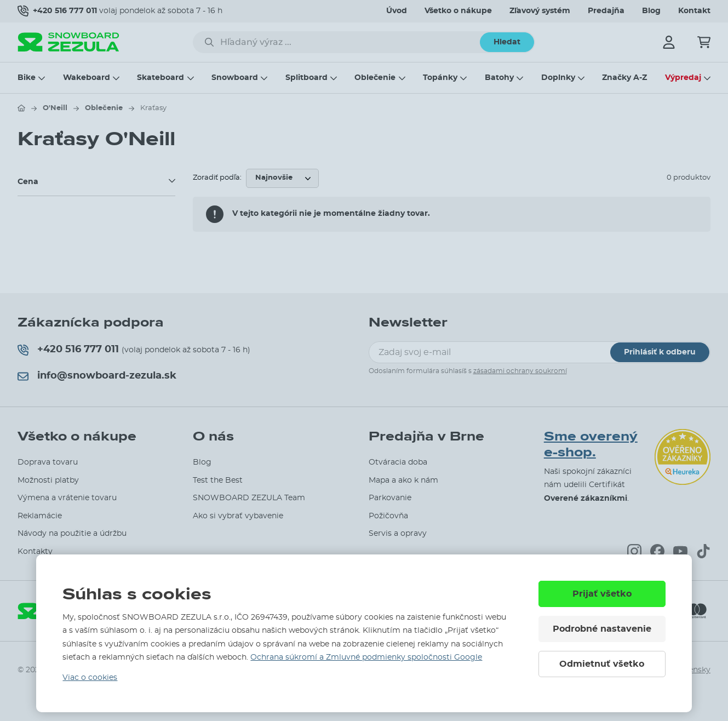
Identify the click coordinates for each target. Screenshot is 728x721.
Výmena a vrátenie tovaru (67, 498)
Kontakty (35, 552)
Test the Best (218, 480)
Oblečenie (375, 78)
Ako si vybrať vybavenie (238, 516)
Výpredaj (683, 78)
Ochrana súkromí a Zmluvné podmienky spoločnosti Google (366, 657)
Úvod (397, 11)
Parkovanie (390, 498)
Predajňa (606, 11)
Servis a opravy (398, 534)
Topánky (440, 78)
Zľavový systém (540, 11)
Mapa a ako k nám (403, 480)
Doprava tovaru (48, 462)
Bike (27, 78)
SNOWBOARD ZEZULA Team (249, 498)
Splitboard (306, 78)
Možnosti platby (48, 480)
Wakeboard (87, 78)
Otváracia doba (398, 462)
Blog (651, 11)
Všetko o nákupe (458, 11)
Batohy (499, 78)
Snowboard (235, 78)
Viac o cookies (90, 678)
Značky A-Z (624, 78)
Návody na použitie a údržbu (72, 534)
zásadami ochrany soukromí (520, 371)
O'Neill (55, 108)
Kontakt (694, 11)
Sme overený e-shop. (591, 444)
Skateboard (160, 78)
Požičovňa (388, 516)
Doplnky (558, 78)
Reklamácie (40, 516)
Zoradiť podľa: (217, 178)
